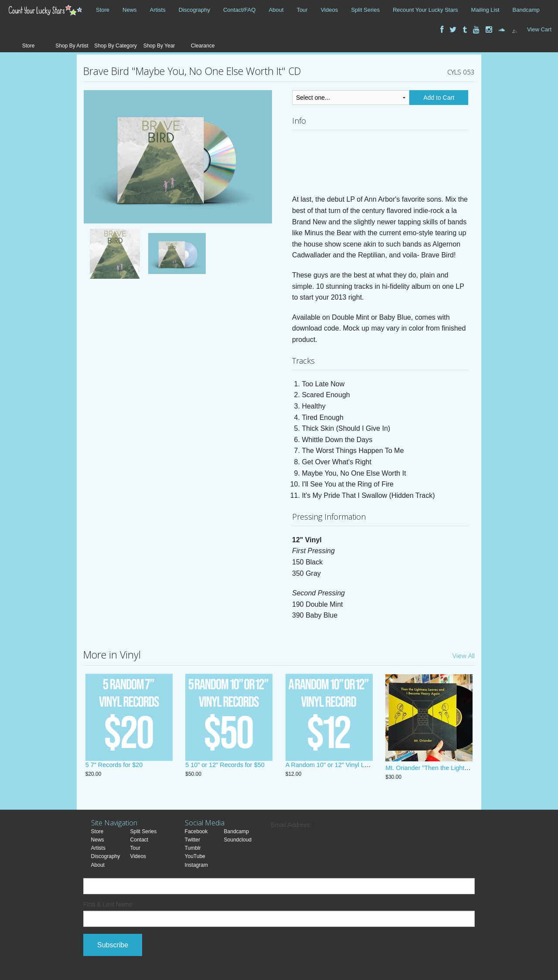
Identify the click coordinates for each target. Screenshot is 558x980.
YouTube (195, 856)
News (130, 10)
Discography (194, 10)
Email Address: (291, 825)
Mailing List (485, 10)
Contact (139, 840)
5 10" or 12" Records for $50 (225, 768)
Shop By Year (159, 46)
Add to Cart (439, 98)
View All (464, 656)
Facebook (196, 831)
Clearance (203, 46)
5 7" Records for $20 (114, 768)
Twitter (192, 840)
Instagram (196, 865)
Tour (302, 10)
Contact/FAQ (239, 10)
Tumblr (193, 848)
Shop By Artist (72, 46)
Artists (158, 10)
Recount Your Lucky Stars (425, 10)
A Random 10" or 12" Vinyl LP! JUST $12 (343, 768)
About (276, 10)
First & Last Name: (109, 904)
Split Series (365, 10)
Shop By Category (115, 46)
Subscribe (113, 945)
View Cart (539, 29)
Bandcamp (526, 10)
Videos (330, 10)
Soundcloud (238, 840)
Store (103, 10)
